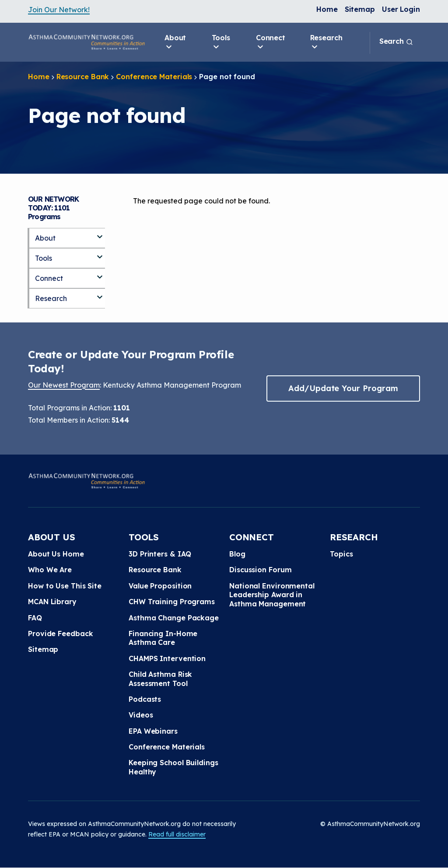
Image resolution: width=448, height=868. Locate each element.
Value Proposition (160, 586)
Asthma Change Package (174, 618)
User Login (401, 9)
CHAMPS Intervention (167, 658)
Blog (237, 554)
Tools (221, 42)
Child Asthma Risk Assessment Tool (160, 679)
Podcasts (145, 699)
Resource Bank (83, 77)
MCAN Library (52, 602)
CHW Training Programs (172, 602)
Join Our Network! (59, 10)
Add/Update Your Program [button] (343, 388)
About (175, 42)
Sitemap (360, 9)
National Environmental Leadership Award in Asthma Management (272, 595)
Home (327, 9)
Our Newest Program (64, 385)
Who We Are (50, 570)
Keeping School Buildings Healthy (173, 767)
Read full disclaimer (177, 834)
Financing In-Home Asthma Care (163, 638)
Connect (271, 42)
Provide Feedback (60, 633)
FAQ (35, 618)
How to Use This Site (65, 586)
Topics (341, 554)
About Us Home (56, 554)
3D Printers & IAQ (160, 554)
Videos (141, 715)
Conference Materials (154, 77)
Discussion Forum (260, 570)
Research (326, 42)
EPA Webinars (153, 731)
